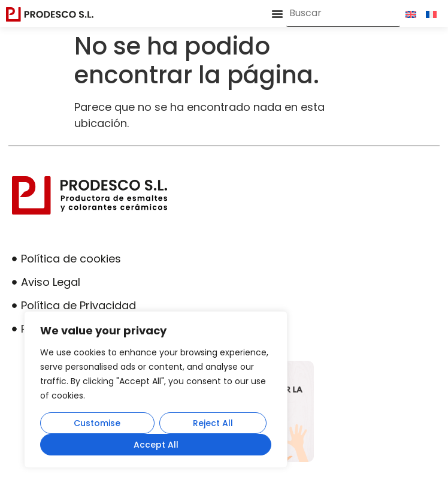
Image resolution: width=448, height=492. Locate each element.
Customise (97, 423)
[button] (277, 14)
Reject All (213, 423)
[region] (156, 390)
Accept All (156, 445)
